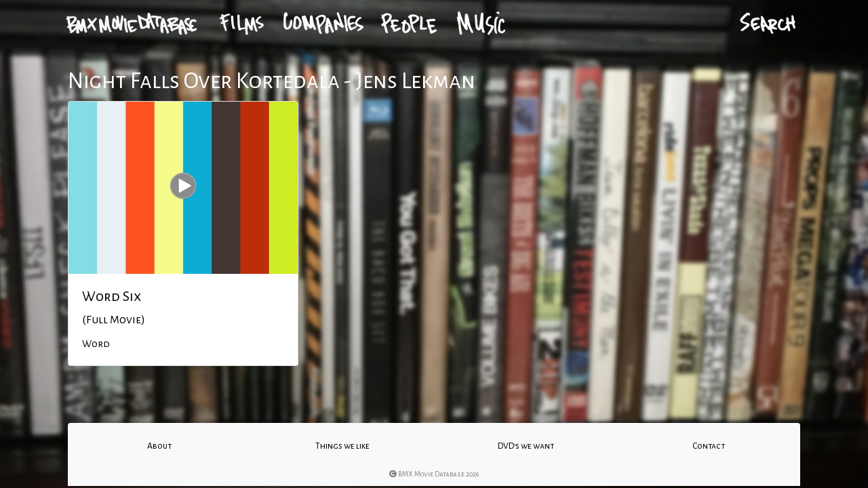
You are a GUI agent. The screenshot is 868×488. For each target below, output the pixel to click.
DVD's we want (526, 446)
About (159, 446)
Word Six (112, 296)
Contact (709, 446)
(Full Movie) (114, 320)
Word (96, 344)
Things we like (342, 446)
